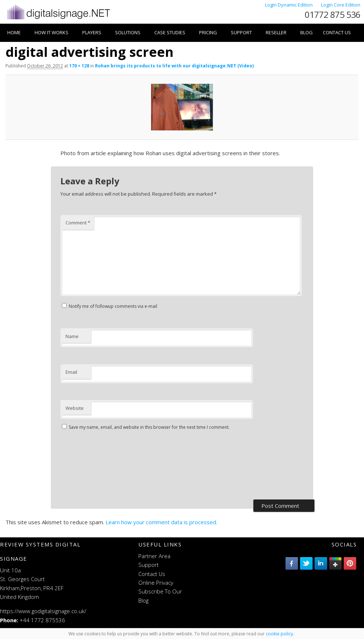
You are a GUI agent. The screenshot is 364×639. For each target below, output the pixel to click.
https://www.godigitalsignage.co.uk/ (43, 611)
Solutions (128, 32)
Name (72, 336)
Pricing (208, 32)
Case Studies (170, 32)
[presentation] (90, 466)
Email (71, 372)
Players (92, 32)
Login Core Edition (341, 5)
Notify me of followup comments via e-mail (113, 306)
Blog (306, 32)
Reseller (276, 32)
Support (241, 32)
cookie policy (279, 634)
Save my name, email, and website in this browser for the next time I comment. (149, 427)
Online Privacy (156, 583)
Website (75, 408)
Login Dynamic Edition (289, 5)
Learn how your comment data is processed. (161, 522)
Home (14, 32)
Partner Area (154, 556)
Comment (78, 223)
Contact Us (337, 32)
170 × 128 (79, 66)
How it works (52, 32)
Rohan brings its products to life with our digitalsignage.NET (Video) (174, 66)
